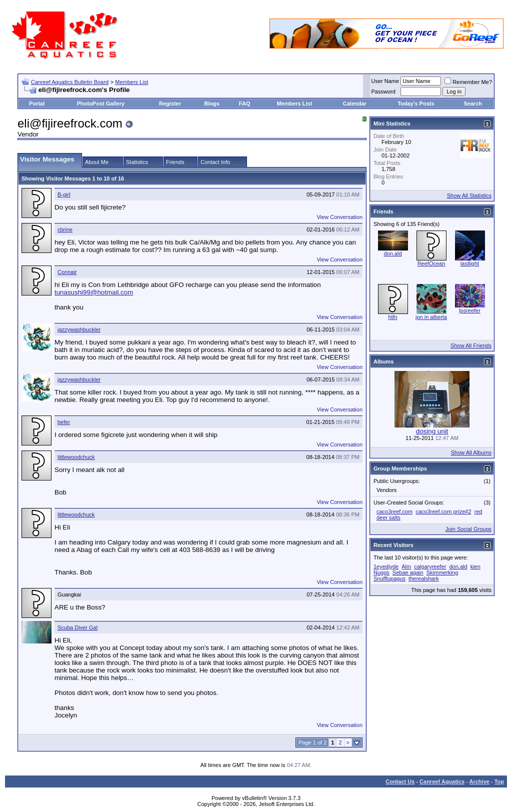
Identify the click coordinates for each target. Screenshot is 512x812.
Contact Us (400, 781)
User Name (385, 81)
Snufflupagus (389, 578)
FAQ (245, 103)
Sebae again (408, 572)
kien (475, 566)
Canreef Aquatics (442, 781)
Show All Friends (471, 345)
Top (499, 781)
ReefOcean (431, 263)
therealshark (424, 578)
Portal (37, 103)
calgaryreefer (430, 566)
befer (64, 422)
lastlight (470, 263)
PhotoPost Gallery (101, 103)
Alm (406, 566)
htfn (392, 317)
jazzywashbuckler (79, 329)
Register (170, 103)
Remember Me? (468, 82)
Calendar (355, 103)
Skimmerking (442, 572)
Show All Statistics (469, 195)
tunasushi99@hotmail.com (94, 292)
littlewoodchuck (76, 457)
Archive (479, 781)
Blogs (212, 103)
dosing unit (432, 431)
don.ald (392, 253)
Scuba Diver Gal (77, 627)
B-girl (64, 194)
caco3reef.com (394, 511)
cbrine (65, 229)
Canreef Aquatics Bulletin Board (70, 82)
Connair (67, 272)
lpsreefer (470, 310)
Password (383, 91)
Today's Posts (416, 103)
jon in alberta (431, 317)
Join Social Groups (468, 529)
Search (473, 103)
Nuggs (381, 572)
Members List (131, 82)
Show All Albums (471, 452)
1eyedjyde (386, 566)
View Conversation (339, 217)
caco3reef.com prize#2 (443, 511)
